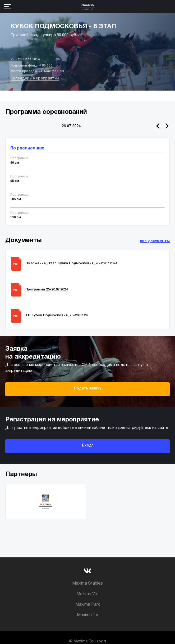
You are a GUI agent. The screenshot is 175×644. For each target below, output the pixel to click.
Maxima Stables (87, 584)
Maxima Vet (87, 594)
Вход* (87, 446)
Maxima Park (88, 605)
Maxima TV (88, 615)
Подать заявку (88, 389)
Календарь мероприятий (35, 79)
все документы (155, 241)
